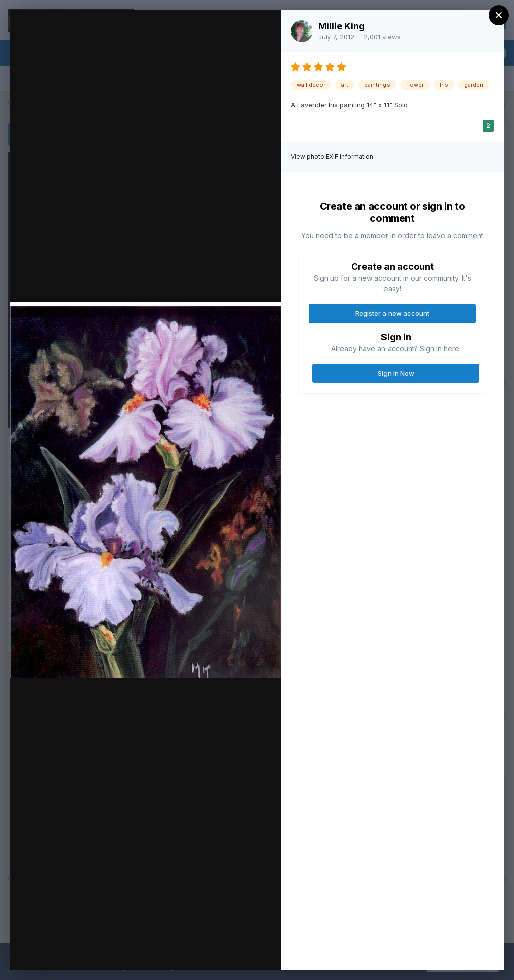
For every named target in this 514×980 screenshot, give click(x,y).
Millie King (342, 26)
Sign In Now (396, 373)
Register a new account (392, 313)
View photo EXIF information (332, 157)
